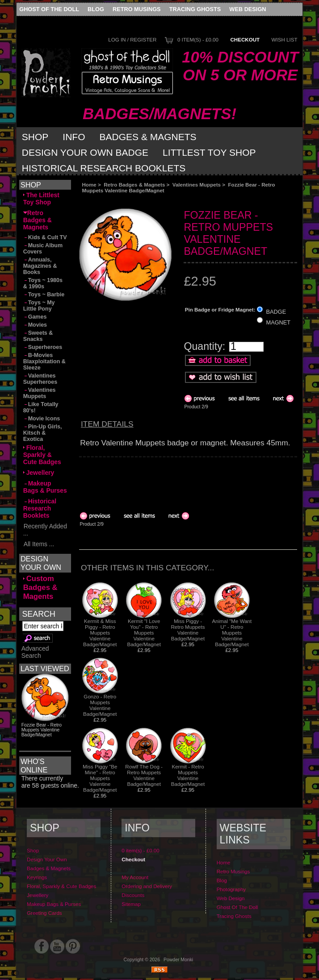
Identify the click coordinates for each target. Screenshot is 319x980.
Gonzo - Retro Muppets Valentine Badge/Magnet (100, 705)
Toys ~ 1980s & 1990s (43, 283)
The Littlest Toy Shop (41, 199)
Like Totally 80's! (41, 407)
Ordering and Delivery (147, 886)
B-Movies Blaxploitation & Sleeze (44, 361)
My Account (135, 877)
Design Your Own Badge (85, 152)
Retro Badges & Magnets (134, 185)
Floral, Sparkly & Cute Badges (42, 455)
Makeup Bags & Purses (45, 487)
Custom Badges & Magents (40, 588)
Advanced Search (35, 652)
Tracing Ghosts (195, 9)
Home (89, 185)
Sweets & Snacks (38, 336)
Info (74, 137)
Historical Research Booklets (104, 168)
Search (38, 614)
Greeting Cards (44, 913)
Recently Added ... (45, 530)
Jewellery (39, 473)
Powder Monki (178, 960)
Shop (35, 137)
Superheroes (43, 347)
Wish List (285, 39)
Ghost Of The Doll (49, 9)
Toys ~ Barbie (44, 295)
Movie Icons (42, 419)
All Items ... (39, 544)
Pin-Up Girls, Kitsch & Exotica (43, 433)
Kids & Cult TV (45, 237)
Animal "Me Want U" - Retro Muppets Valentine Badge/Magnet (232, 633)
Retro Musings (137, 9)
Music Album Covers (43, 249)
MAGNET (279, 322)
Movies (35, 325)
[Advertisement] (180, 201)
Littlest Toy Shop (209, 152)
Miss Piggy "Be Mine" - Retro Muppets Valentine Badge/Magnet (100, 778)
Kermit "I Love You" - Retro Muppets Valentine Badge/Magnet (144, 633)
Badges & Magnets (148, 137)
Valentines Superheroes (40, 379)
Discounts (133, 895)
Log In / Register (132, 39)
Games (35, 317)
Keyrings (37, 877)
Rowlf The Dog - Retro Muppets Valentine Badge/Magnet (144, 775)
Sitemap (131, 904)
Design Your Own (47, 859)
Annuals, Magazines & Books (40, 266)
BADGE (276, 311)
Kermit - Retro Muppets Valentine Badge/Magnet (188, 775)
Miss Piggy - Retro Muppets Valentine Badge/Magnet (188, 630)
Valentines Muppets (197, 185)
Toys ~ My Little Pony (39, 306)
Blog (96, 9)
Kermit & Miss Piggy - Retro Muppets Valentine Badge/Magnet (100, 633)
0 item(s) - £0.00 (198, 39)
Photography (231, 889)
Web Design (248, 9)
